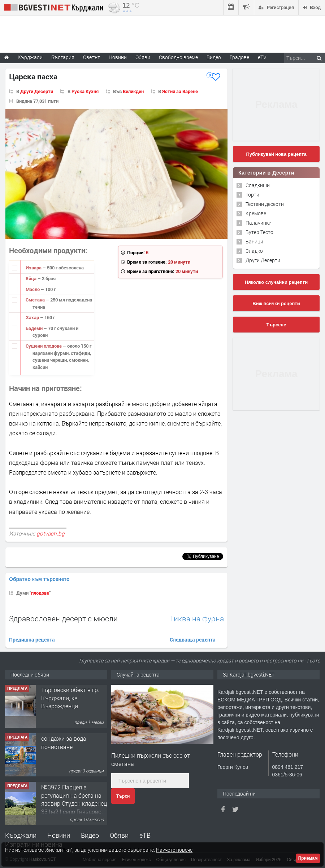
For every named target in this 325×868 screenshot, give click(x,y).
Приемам (308, 858)
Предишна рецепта (32, 640)
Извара (34, 268)
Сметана (36, 300)
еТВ (145, 835)
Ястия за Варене (180, 91)
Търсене (276, 325)
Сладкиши (258, 185)
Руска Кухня (85, 91)
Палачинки (259, 223)
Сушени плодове (44, 346)
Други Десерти (37, 91)
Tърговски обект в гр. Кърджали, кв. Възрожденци (70, 698)
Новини (118, 57)
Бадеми (35, 328)
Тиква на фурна (197, 619)
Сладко (254, 251)
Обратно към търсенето (39, 579)
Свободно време (178, 57)
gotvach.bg (51, 533)
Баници (254, 241)
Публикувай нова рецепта (276, 154)
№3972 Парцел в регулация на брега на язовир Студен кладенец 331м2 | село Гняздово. (74, 799)
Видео (90, 835)
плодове (40, 593)
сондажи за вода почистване (64, 743)
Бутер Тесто (259, 232)
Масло (33, 289)
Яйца (32, 278)
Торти (252, 195)
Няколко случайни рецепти (276, 282)
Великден (133, 91)
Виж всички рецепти (276, 303)
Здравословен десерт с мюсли (63, 618)
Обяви (119, 835)
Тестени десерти (265, 204)
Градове (239, 57)
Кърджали (21, 835)
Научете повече (174, 850)
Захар (33, 317)
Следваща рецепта (193, 640)
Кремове (256, 213)
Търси (123, 796)
